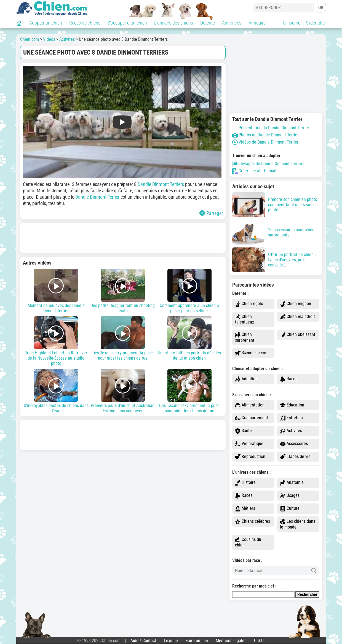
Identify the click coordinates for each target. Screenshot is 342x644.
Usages (290, 496)
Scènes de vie (251, 353)
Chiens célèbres (253, 522)
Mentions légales (231, 641)
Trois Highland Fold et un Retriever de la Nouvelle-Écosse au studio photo (56, 341)
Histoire (245, 483)
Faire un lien (197, 641)
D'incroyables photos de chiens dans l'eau (56, 391)
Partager (211, 213)
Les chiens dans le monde (298, 524)
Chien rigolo (249, 304)
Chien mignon (296, 304)
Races (289, 379)
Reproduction (250, 457)
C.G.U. (259, 641)
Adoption (246, 379)
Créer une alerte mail (254, 171)
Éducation (292, 405)
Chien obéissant (298, 335)
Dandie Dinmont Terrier (97, 197)
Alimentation (250, 405)
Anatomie (292, 483)
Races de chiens (85, 23)
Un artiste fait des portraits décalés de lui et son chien (189, 338)
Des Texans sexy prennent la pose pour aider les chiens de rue (123, 338)
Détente (208, 23)
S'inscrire (292, 23)
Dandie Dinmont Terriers (161, 184)
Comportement (252, 418)
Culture (290, 509)
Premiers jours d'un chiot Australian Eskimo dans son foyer (123, 391)
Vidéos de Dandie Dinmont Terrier (265, 142)
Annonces (232, 23)
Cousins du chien (248, 542)
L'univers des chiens (174, 23)
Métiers (245, 509)
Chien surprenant (245, 337)
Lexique (171, 641)
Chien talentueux (245, 319)
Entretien (291, 418)
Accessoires (294, 444)
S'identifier (316, 23)
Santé (243, 431)
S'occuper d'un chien (127, 23)
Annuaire (257, 23)
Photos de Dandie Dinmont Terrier (265, 135)
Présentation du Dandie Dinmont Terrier (271, 128)
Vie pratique (249, 444)
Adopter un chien (46, 23)
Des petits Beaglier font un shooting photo (123, 291)
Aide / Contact (143, 641)
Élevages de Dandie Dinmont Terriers (268, 164)
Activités (291, 431)
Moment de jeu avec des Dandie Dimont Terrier (56, 291)
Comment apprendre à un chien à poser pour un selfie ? (189, 291)
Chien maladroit (297, 317)
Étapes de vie (295, 457)
